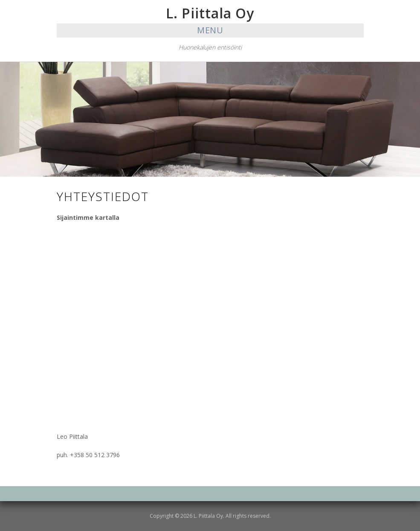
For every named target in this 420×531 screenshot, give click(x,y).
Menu (210, 30)
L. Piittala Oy (210, 13)
